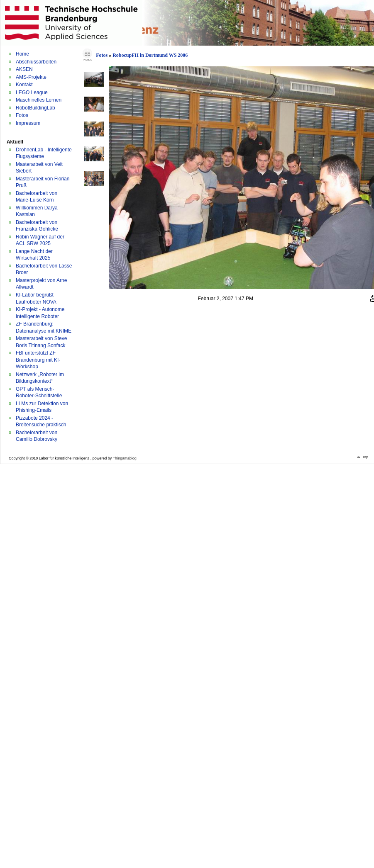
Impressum (28, 123)
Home (22, 54)
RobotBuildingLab (35, 108)
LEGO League (32, 92)
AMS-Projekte (31, 77)
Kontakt (24, 85)
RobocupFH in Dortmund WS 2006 (150, 55)
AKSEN (24, 69)
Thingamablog (125, 458)
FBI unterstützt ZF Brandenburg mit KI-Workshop (38, 360)
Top (365, 457)
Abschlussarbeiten (36, 62)
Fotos (22, 115)
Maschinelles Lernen (39, 100)
